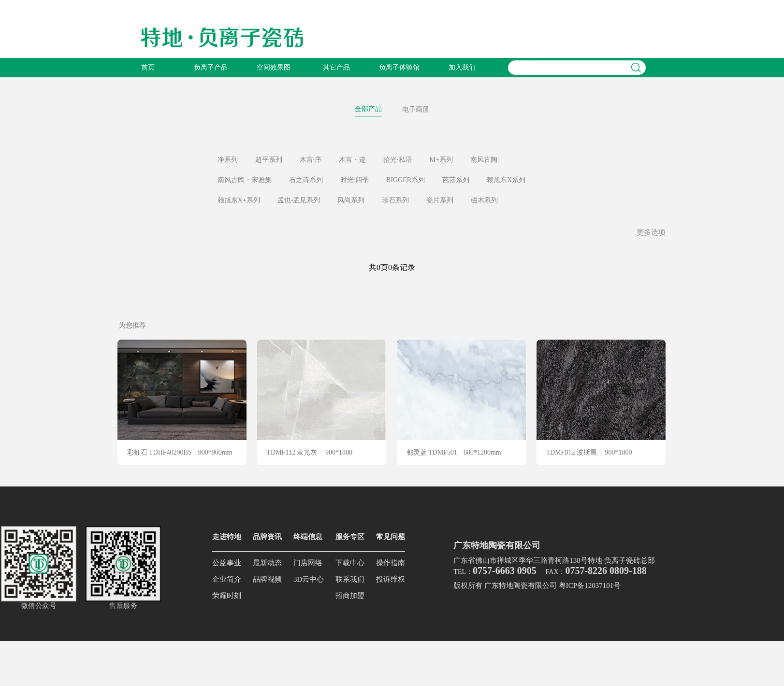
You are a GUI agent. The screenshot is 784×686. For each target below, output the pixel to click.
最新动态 (267, 563)
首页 (148, 67)
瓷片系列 (440, 200)
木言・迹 (352, 160)
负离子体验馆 (399, 67)
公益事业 (227, 563)
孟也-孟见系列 (299, 200)
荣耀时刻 (227, 596)
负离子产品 (211, 67)
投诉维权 (391, 579)
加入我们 (462, 67)
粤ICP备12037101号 (590, 586)
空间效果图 (274, 67)
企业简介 (227, 579)
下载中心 (350, 563)
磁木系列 (484, 200)
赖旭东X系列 (506, 180)
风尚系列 (351, 200)
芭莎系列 (456, 180)
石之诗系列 (306, 180)
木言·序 (311, 160)
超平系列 (269, 160)
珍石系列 (395, 200)
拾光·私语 (398, 160)
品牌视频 (267, 579)
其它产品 (336, 67)
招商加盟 (350, 596)
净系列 (228, 160)
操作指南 (391, 563)
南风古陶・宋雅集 (245, 180)
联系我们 (350, 579)
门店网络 (308, 563)
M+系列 (441, 160)
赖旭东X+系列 (239, 200)
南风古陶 (484, 160)
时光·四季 (355, 180)
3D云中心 (309, 579)
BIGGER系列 (406, 180)
